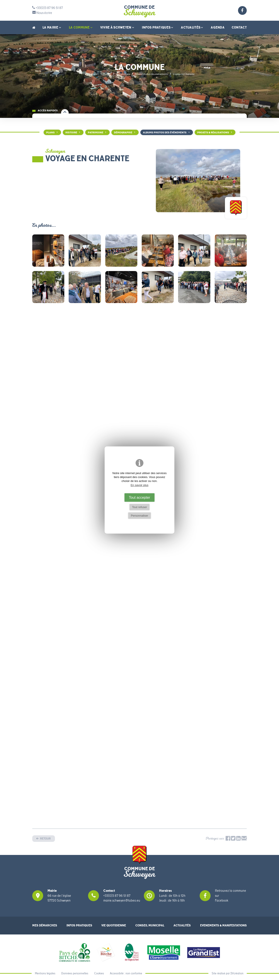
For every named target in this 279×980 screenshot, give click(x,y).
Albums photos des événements (165, 132)
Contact (239, 27)
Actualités (192, 27)
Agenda (218, 27)
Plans (50, 132)
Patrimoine (96, 132)
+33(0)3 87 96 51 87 (48, 8)
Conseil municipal (150, 925)
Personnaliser (139, 516)
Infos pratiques (158, 27)
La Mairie (52, 27)
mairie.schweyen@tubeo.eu (122, 900)
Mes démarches (45, 925)
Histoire (71, 132)
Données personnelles (75, 973)
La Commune (81, 27)
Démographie (123, 132)
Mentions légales (45, 973)
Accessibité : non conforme (126, 973)
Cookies (99, 973)
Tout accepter (139, 497)
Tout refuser (140, 507)
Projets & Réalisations (213, 132)
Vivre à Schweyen (117, 27)
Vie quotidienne (114, 925)
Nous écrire (42, 13)
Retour (45, 838)
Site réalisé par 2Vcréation (228, 973)
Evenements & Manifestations (223, 925)
